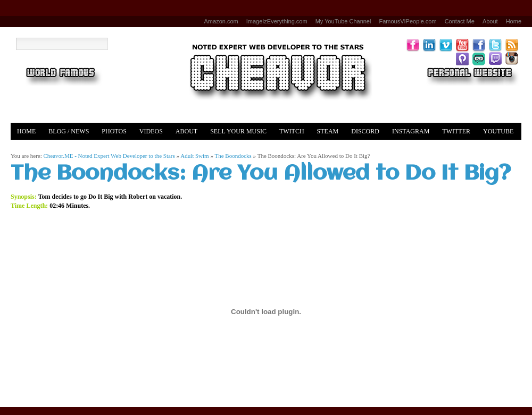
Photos (114, 131)
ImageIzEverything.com (277, 21)
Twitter (456, 131)
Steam (328, 131)
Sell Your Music (238, 131)
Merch (28, 148)
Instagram (411, 131)
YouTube (498, 131)
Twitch (292, 131)
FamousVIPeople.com (408, 21)
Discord (365, 131)
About (490, 21)
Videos (151, 131)
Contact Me (460, 21)
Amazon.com (221, 21)
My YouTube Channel (343, 21)
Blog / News (69, 131)
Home (514, 21)
